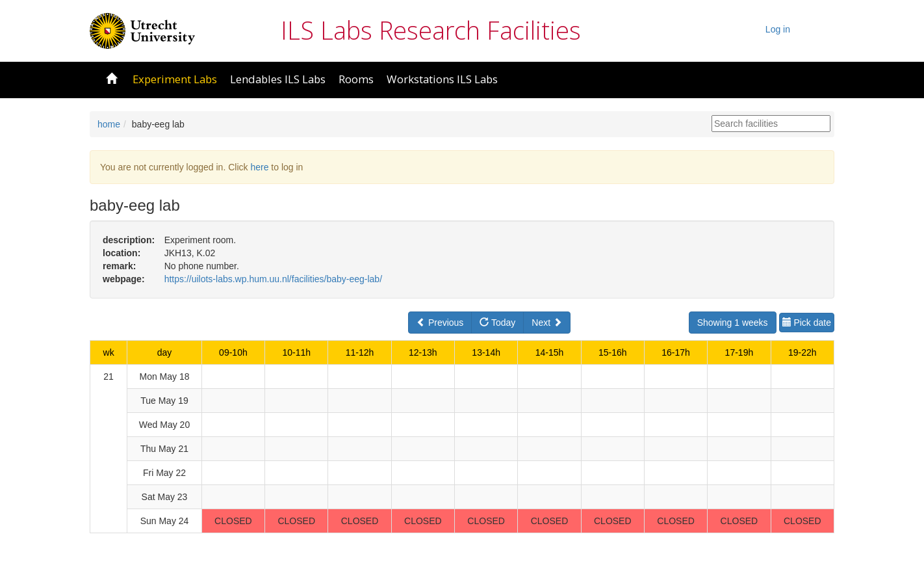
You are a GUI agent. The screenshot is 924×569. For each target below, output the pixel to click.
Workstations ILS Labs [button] (442, 79)
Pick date (807, 323)
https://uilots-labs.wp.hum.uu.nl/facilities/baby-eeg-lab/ (273, 279)
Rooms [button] (356, 79)
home (109, 124)
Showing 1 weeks (733, 323)
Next (547, 323)
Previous (440, 323)
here (259, 167)
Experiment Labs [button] (175, 79)
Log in (778, 29)
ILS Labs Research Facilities (431, 30)
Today (497, 323)
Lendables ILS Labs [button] (278, 79)
